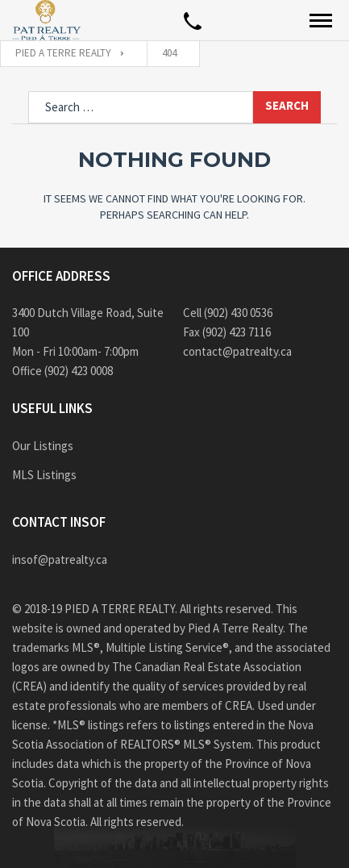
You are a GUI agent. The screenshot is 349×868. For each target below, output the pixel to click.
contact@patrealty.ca (237, 351)
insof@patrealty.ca (60, 559)
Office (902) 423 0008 (62, 371)
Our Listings (43, 446)
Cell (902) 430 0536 (228, 313)
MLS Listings (44, 475)
